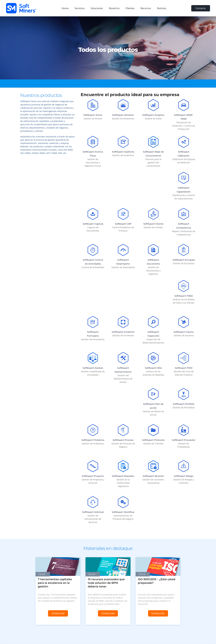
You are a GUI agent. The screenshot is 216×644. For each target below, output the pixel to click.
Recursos (146, 8)
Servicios (80, 8)
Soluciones (97, 8)
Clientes (130, 8)
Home (65, 8)
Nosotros (114, 8)
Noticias (162, 8)
